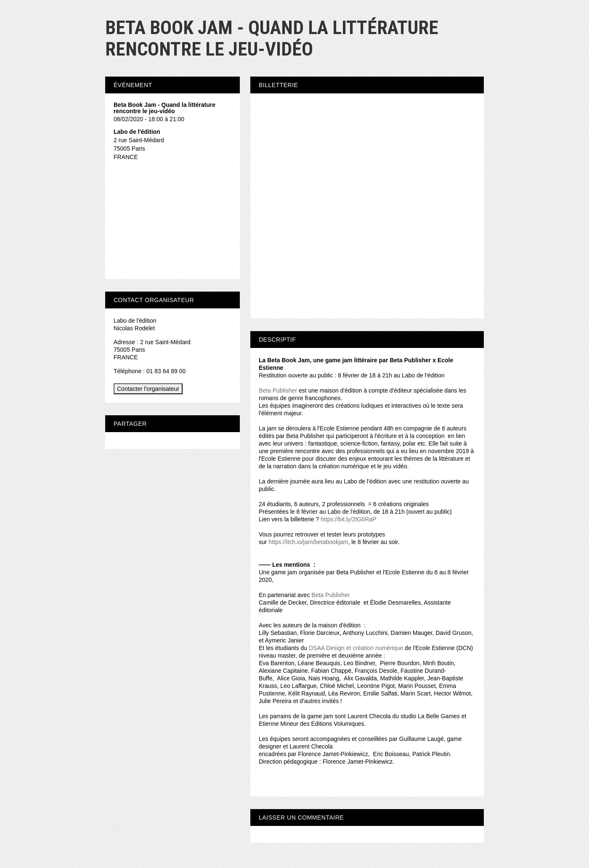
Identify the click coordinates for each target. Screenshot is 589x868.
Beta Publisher (278, 390)
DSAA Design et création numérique (356, 648)
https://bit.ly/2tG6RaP (348, 519)
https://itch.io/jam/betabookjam (308, 542)
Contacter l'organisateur (148, 389)
